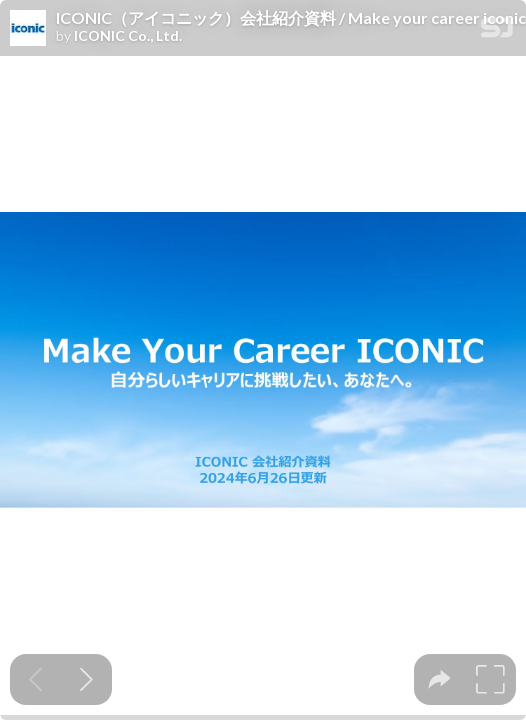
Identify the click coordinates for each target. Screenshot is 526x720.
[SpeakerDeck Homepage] (497, 31)
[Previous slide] (35, 679)
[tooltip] (439, 679)
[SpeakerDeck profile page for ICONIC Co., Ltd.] (28, 29)
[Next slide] (86, 679)
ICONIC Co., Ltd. (128, 36)
